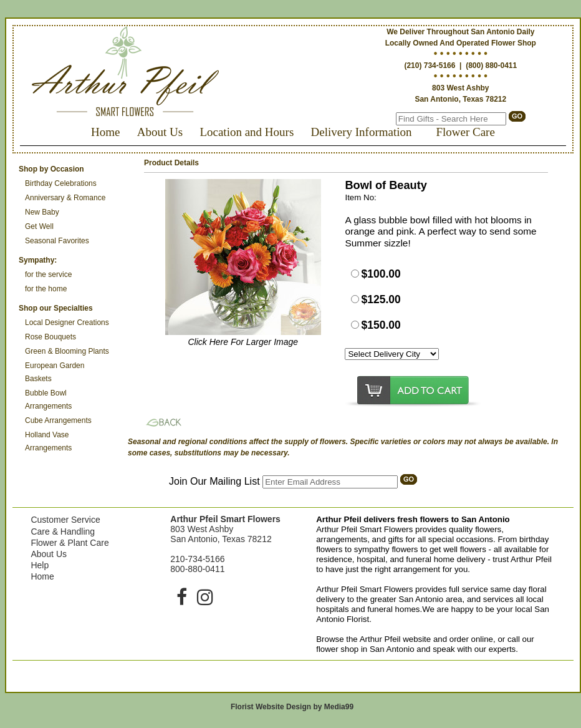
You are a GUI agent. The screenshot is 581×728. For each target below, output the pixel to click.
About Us (160, 132)
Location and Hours (247, 132)
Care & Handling (63, 531)
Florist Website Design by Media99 (292, 707)
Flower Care (465, 132)
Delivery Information (362, 132)
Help (40, 565)
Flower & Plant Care (70, 543)
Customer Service (65, 520)
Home (105, 132)
